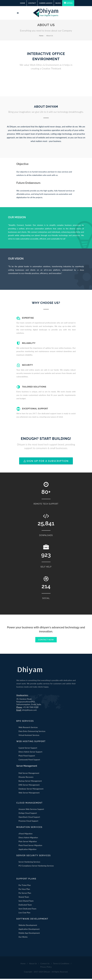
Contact (32, 3)
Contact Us (45, 965)
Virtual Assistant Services (29, 736)
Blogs (58, 3)
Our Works (23, 938)
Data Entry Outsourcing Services (32, 733)
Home (22, 3)
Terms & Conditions (61, 965)
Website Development (28, 926)
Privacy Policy (46, 968)
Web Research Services (28, 729)
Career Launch (46, 3)
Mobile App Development (29, 934)
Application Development (29, 930)
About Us (33, 965)
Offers (68, 3)
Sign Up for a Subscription (46, 462)
